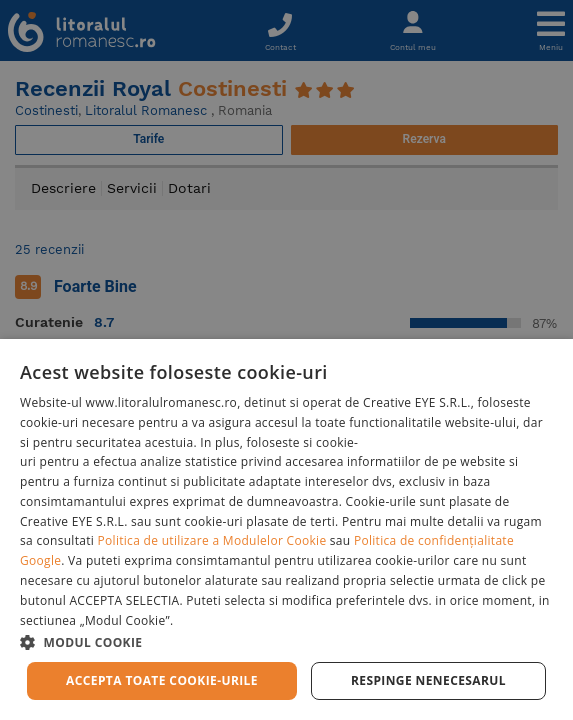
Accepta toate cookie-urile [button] (162, 680)
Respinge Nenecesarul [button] (428, 680)
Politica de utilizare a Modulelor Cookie (212, 540)
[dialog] (286, 529)
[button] (286, 641)
